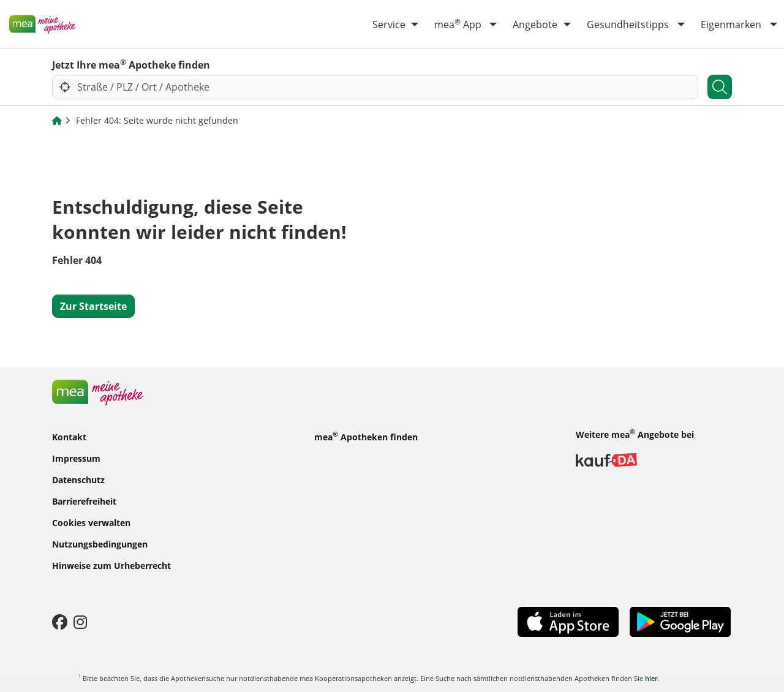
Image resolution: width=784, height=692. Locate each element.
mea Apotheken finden (366, 436)
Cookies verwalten (91, 523)
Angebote (535, 24)
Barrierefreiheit (84, 501)
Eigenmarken (731, 24)
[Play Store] (680, 620)
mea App (458, 24)
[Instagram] (80, 622)
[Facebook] (60, 622)
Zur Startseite (93, 306)
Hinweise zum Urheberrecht (111, 566)
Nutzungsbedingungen (100, 544)
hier (651, 678)
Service (389, 24)
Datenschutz (78, 480)
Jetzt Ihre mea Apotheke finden (131, 64)
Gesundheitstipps (628, 24)
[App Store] (568, 621)
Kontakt (69, 437)
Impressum (76, 458)
